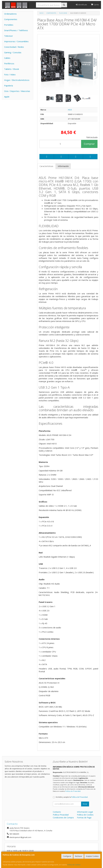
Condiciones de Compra (63, 818)
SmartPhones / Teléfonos (16, 30)
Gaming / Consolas (13, 52)
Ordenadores (10, 14)
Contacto (57, 812)
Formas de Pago (84, 818)
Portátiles (9, 25)
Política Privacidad (61, 815)
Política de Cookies (74, 865)
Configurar (67, 856)
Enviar (85, 804)
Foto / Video (10, 75)
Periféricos (9, 63)
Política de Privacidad (73, 791)
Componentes (11, 19)
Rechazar (79, 856)
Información (63, 166)
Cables (7, 58)
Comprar (89, 144)
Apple (7, 97)
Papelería (9, 86)
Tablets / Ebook (12, 69)
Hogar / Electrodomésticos (17, 80)
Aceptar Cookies (92, 856)
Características (46, 166)
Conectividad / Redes (14, 47)
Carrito (95, 5)
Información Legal (85, 812)
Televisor (9, 36)
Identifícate (81, 5)
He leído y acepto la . (72, 797)
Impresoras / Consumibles (16, 41)
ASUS (70, 110)
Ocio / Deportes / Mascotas (17, 91)
